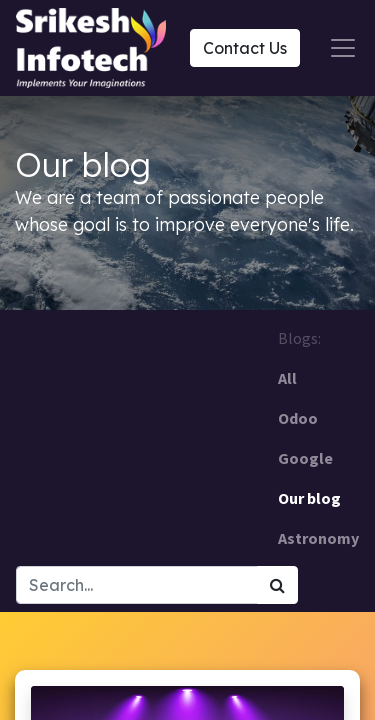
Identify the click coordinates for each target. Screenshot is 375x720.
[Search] (277, 585)
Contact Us (245, 48)
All (287, 378)
